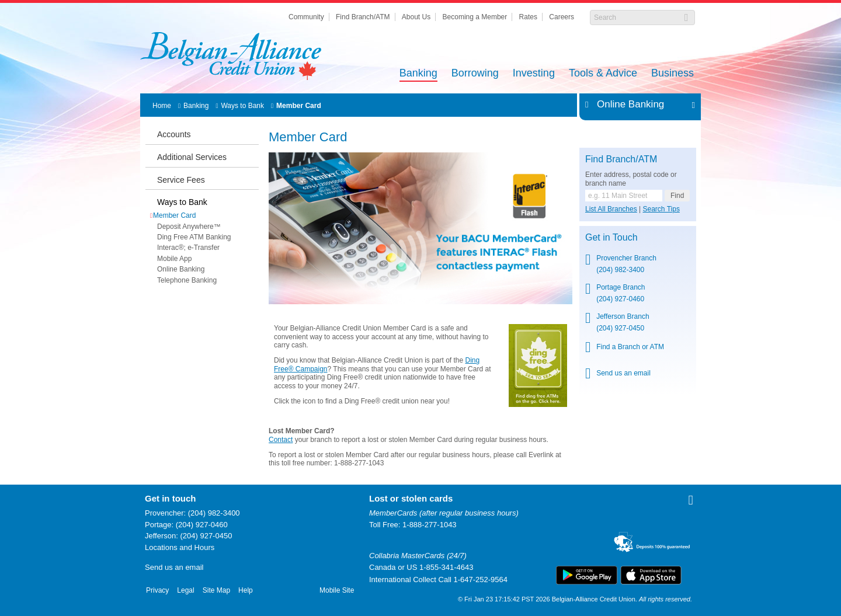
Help (246, 590)
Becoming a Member (475, 17)
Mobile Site (337, 590)
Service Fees (181, 180)
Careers (562, 17)
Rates (528, 17)
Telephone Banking (187, 280)
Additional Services (192, 157)
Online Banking (181, 269)
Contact (281, 440)
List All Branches (611, 209)
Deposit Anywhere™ (189, 227)
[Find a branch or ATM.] (624, 196)
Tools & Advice (603, 74)
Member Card (299, 106)
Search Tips (661, 209)
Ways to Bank (242, 106)
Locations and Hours (180, 547)
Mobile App (174, 259)
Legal (185, 590)
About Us (416, 17)
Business (673, 74)
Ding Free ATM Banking (194, 237)
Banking (418, 74)
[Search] (636, 18)
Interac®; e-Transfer (188, 248)
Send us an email (623, 373)
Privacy (157, 590)
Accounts (174, 134)
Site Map (216, 590)
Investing (534, 74)
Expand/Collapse (690, 105)
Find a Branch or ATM (630, 347)
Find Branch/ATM (363, 17)
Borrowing (475, 74)
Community (306, 17)
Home (162, 106)
